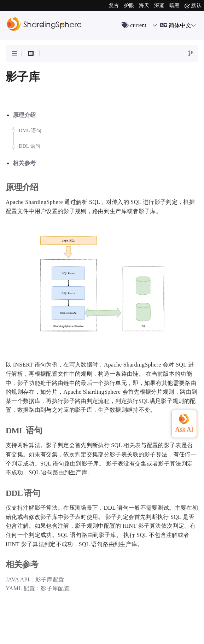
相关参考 (24, 163)
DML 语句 (30, 131)
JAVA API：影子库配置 (35, 579)
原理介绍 (24, 115)
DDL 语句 (30, 146)
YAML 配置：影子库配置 (38, 588)
